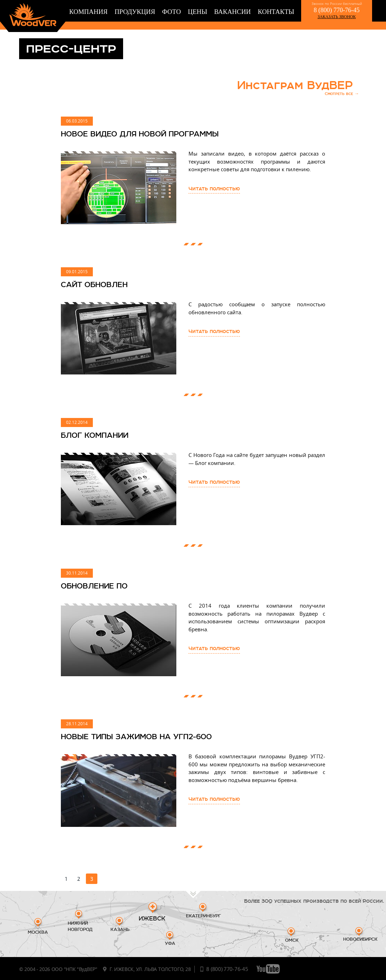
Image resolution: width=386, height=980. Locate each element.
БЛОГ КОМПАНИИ (95, 435)
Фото (171, 12)
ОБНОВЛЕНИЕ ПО (94, 586)
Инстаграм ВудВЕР (298, 90)
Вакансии (232, 12)
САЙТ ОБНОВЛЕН (94, 284)
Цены (198, 12)
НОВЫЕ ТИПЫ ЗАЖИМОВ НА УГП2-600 (136, 737)
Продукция (135, 12)
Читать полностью (214, 189)
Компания (88, 12)
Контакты (276, 12)
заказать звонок (337, 17)
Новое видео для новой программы (140, 134)
